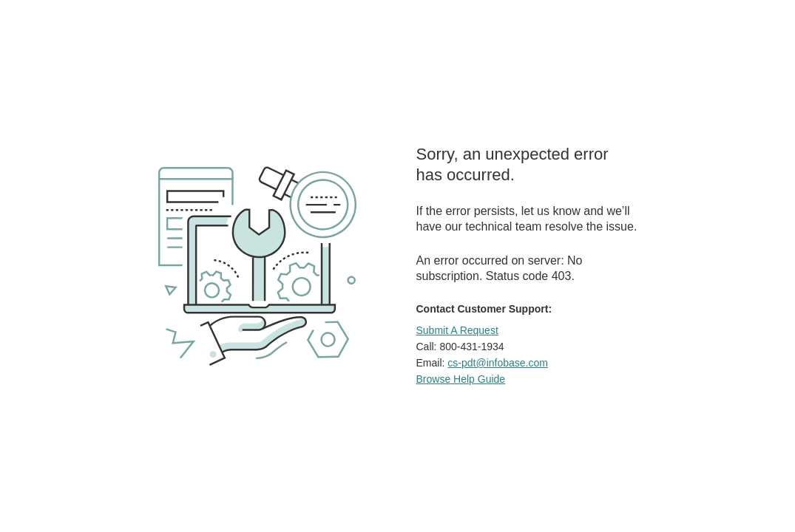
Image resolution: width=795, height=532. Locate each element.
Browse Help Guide (461, 379)
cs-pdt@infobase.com (498, 363)
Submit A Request (457, 330)
